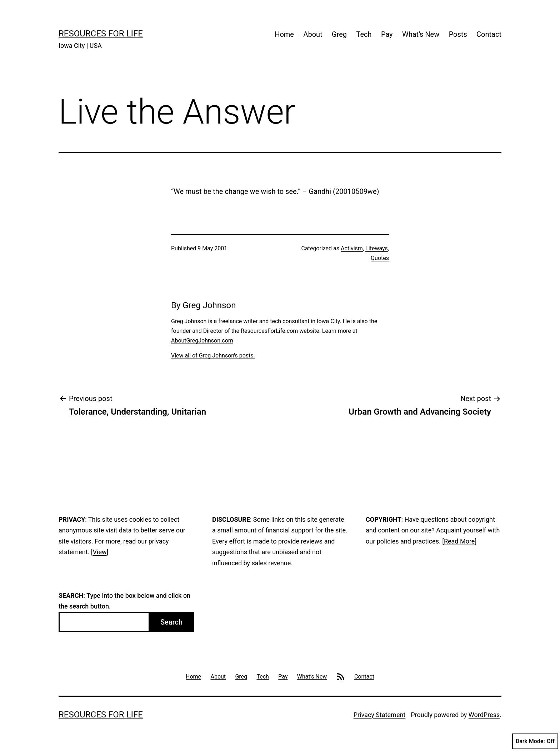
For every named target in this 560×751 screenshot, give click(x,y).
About (313, 34)
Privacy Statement (380, 715)
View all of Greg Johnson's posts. (213, 356)
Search (171, 622)
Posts (458, 34)
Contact (489, 34)
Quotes (380, 258)
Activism (352, 248)
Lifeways (377, 248)
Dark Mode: (535, 741)
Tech (364, 34)
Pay (387, 34)
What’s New (421, 34)
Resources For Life (101, 34)
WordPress (484, 715)
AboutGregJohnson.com (202, 341)
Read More (459, 541)
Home (284, 34)
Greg (339, 34)
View (100, 552)
